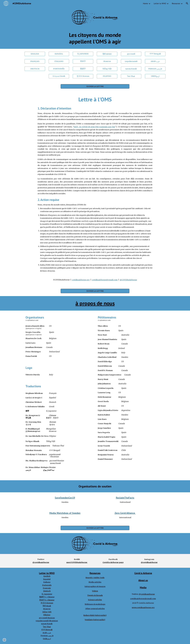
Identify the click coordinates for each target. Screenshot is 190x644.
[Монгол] (107, 61)
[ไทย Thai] (131, 76)
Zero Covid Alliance (125, 513)
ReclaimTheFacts (125, 498)
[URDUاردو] (155, 76)
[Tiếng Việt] (107, 69)
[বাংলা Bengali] (155, 54)
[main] (95, 38)
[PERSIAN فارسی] (155, 69)
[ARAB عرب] (155, 61)
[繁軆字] (83, 69)
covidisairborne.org (81, 280)
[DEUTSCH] (35, 69)
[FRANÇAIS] (35, 61)
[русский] (131, 54)
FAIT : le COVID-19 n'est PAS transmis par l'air (94, 127)
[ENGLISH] (35, 54)
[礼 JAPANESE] (83, 54)
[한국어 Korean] (83, 76)
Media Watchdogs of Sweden (65, 513)
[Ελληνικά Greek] (59, 76)
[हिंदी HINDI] (107, 54)
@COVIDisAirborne (128, 280)
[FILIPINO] (107, 76)
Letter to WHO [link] (160, 3)
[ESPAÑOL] (59, 54)
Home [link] (145, 3)
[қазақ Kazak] (131, 69)
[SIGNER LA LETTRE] (95, 86)
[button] (187, 3)
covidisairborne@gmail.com (105, 280)
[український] (131, 61)
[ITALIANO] (59, 61)
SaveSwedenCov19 (65, 498)
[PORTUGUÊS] (59, 69)
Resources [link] (176, 3)
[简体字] (83, 61)
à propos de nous (95, 303)
